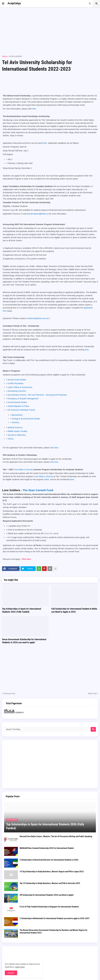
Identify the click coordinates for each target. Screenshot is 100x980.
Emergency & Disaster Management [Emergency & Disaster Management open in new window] (23, 399)
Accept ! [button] (11, 973)
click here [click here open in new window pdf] (54, 448)
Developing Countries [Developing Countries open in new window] (17, 391)
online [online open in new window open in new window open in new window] (47, 479)
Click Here (26, 559)
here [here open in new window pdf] (34, 109)
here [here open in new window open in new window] (72, 479)
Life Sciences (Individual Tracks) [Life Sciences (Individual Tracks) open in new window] (21, 410)
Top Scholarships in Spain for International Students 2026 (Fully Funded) (22, 610)
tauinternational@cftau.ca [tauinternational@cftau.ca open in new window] (38, 214)
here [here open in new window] (87, 350)
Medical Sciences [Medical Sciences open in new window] (15, 428)
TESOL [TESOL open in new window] (11, 439)
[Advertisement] (50, 30)
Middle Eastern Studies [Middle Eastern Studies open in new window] (17, 431)
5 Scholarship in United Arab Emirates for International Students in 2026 (49, 860)
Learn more (20, 967)
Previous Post (9, 693)
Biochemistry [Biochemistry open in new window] (17, 415)
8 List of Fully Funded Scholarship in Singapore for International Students (49, 907)
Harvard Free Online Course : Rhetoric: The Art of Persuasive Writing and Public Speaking (56, 836)
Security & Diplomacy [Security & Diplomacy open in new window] (17, 435)
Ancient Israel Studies (17, 380)
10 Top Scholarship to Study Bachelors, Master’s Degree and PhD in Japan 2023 (52, 872)
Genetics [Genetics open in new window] (15, 422)
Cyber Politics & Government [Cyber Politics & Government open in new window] (20, 387)
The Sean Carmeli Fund (38, 490)
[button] (3, 4)
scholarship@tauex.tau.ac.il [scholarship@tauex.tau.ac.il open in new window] (38, 318)
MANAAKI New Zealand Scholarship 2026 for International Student (47, 848)
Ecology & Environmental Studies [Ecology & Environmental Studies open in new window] (26, 419)
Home (5, 56)
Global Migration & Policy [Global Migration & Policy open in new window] (18, 406)
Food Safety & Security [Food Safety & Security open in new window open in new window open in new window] (23, 470)
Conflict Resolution (16, 383)
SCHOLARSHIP (16, 56)
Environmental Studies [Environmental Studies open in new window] (17, 402)
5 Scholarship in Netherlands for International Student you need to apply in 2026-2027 (55, 918)
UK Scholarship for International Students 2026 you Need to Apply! (47, 895)
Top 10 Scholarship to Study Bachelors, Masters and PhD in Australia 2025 (50, 883)
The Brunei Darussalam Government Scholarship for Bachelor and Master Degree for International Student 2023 (54, 931)
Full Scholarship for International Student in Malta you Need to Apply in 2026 (74, 610)
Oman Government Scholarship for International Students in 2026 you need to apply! (24, 641)
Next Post (92, 693)
